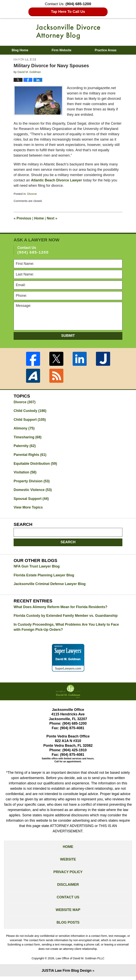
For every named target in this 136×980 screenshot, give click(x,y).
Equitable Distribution (36, 464)
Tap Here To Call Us (68, 12)
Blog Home (20, 50)
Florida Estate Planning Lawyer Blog (44, 577)
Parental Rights (30, 455)
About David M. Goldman (30, 59)
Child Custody (30, 411)
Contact (81, 59)
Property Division (32, 482)
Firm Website (61, 50)
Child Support (30, 420)
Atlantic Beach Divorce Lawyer (57, 180)
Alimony (24, 429)
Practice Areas (106, 50)
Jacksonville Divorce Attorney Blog (68, 32)
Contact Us (68, 900)
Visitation (25, 473)
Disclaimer (68, 887)
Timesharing (28, 438)
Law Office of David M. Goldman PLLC (80, 962)
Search (68, 543)
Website (68, 861)
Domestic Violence (33, 491)
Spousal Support (31, 500)
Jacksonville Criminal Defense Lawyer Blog (50, 585)
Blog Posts (68, 926)
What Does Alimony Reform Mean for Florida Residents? (61, 608)
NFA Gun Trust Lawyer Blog (37, 568)
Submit (68, 336)
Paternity (25, 446)
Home (39, 218)
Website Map (68, 913)
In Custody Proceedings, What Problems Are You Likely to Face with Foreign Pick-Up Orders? (67, 629)
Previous (23, 218)
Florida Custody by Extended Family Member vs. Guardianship (67, 617)
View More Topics (28, 509)
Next (53, 218)
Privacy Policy (68, 874)
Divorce (32, 194)
